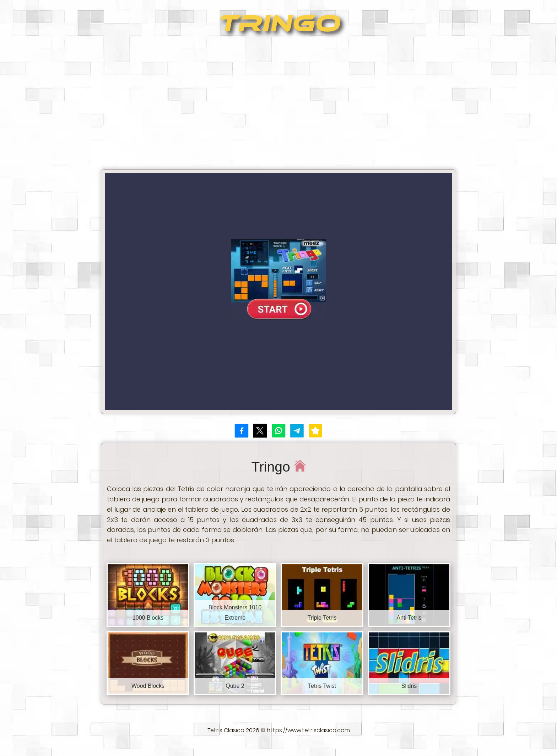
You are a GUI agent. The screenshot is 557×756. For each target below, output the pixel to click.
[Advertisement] (278, 105)
